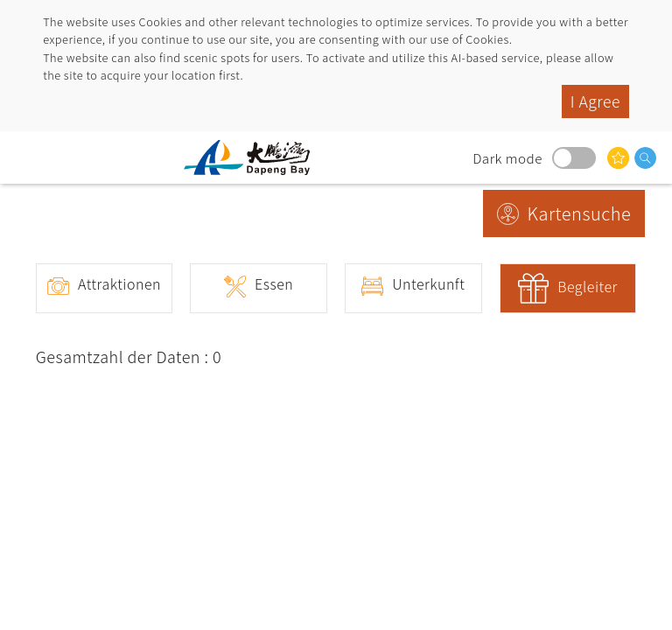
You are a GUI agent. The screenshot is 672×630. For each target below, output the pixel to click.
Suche (645, 158)
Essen (274, 283)
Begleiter (588, 286)
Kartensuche (580, 213)
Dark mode (574, 158)
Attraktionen (119, 283)
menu (31, 157)
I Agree (595, 101)
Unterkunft (428, 283)
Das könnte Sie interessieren (618, 158)
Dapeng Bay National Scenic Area (254, 157)
